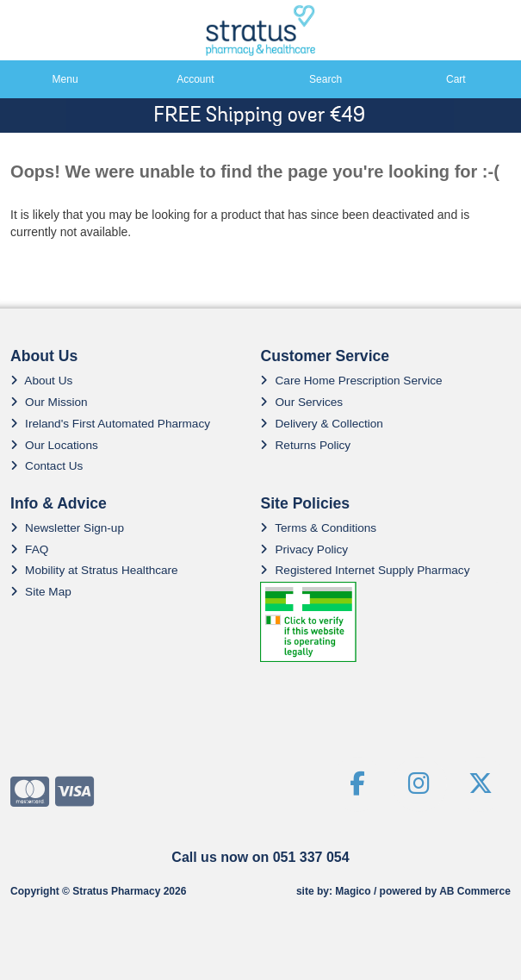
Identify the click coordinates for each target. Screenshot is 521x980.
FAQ (29, 549)
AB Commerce (475, 891)
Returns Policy (305, 445)
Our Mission (49, 402)
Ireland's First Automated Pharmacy (110, 424)
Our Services (301, 402)
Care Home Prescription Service (351, 381)
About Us (41, 381)
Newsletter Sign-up (67, 528)
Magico (353, 891)
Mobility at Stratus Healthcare (94, 570)
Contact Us (47, 466)
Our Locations (54, 445)
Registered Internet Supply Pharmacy (365, 570)
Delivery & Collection (321, 424)
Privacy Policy (304, 549)
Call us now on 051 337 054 (260, 857)
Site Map (41, 592)
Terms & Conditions (318, 528)
